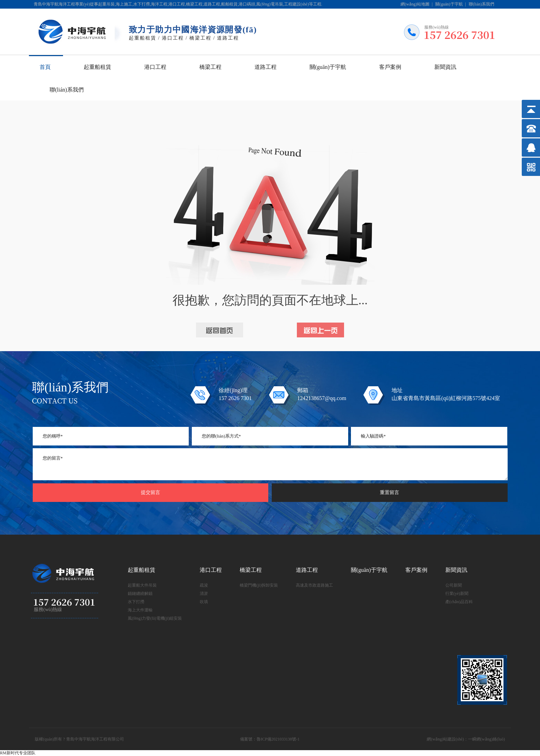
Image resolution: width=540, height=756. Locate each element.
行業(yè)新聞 (457, 594)
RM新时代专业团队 (18, 753)
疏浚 (204, 585)
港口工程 (155, 67)
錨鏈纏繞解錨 (140, 594)
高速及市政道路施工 (314, 585)
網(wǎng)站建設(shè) (445, 739)
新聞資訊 (445, 67)
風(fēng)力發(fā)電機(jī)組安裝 (155, 618)
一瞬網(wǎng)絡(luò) (486, 739)
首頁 (45, 67)
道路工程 (266, 67)
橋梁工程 (210, 67)
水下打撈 (136, 602)
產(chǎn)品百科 (459, 602)
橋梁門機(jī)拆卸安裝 (259, 585)
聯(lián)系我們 (481, 4)
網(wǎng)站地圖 (415, 4)
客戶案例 (390, 67)
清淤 (204, 594)
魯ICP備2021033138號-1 (278, 739)
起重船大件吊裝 (142, 585)
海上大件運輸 (140, 610)
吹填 (204, 602)
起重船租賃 (97, 67)
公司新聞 (454, 585)
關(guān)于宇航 (449, 4)
